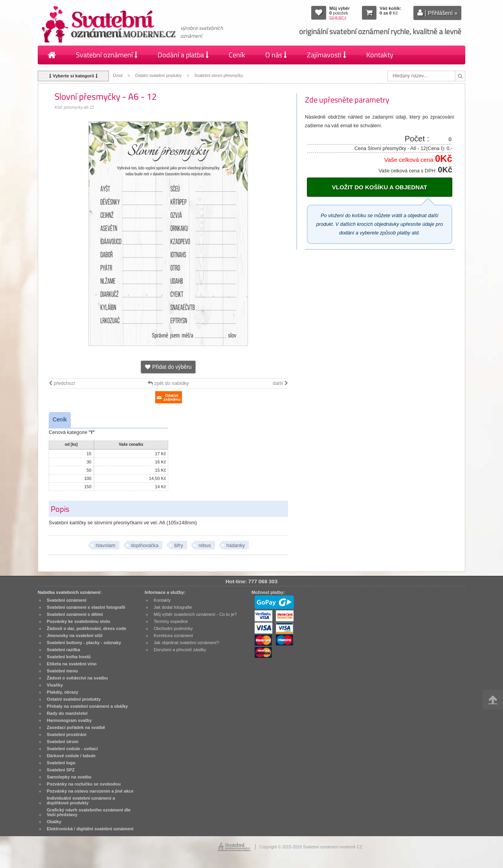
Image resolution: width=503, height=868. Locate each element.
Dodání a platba (183, 55)
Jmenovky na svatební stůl (75, 635)
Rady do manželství (67, 713)
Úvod (117, 76)
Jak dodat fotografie (173, 607)
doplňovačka (145, 546)
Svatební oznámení (107, 55)
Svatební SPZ (61, 770)
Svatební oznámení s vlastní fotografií (86, 607)
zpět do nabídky (168, 383)
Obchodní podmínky (173, 628)
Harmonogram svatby (69, 720)
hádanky (236, 546)
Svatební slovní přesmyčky (218, 76)
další (280, 383)
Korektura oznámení (173, 635)
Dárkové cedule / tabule (71, 756)
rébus (205, 546)
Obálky (54, 822)
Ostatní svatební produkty (159, 76)
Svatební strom (62, 742)
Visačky (55, 685)
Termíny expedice (171, 621)
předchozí (62, 383)
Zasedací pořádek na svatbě (76, 727)
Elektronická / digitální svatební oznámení (90, 829)
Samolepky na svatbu (69, 777)
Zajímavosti (327, 55)
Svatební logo (61, 763)
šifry (179, 546)
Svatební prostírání (67, 734)
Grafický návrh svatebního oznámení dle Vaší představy (89, 812)
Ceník (237, 55)
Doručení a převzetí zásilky (180, 650)
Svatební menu (62, 671)
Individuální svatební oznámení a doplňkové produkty (81, 800)
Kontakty (380, 55)
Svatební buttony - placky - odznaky (84, 643)
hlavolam (105, 546)
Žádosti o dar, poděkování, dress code (86, 628)
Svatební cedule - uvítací (72, 749)
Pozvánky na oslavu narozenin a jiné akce (90, 791)
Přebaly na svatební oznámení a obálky (87, 706)
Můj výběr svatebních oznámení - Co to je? (195, 614)
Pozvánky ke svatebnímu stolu (78, 621)
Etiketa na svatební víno (72, 664)
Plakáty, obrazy (62, 692)
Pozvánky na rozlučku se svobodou (84, 784)
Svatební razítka (63, 650)
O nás (276, 55)
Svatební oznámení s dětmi (75, 614)
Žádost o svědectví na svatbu (77, 678)
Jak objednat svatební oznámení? (186, 643)
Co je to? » (338, 17)
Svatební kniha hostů (69, 657)
